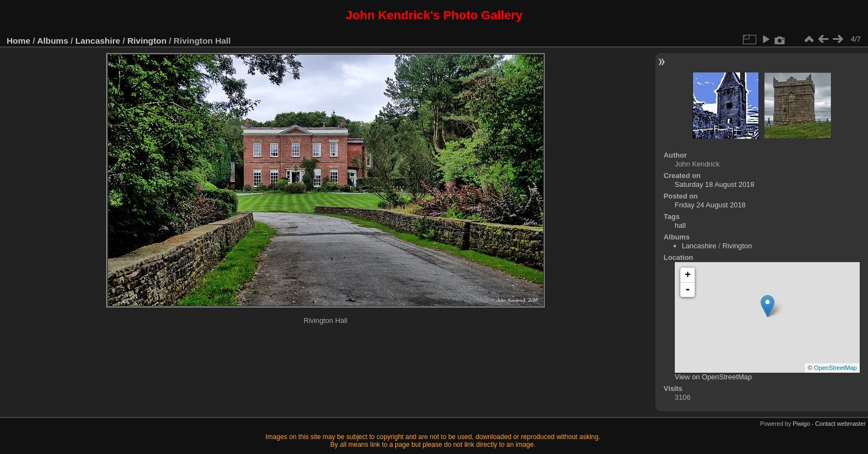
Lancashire (98, 41)
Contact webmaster (841, 424)
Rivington (147, 41)
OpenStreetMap (835, 368)
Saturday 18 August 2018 (715, 184)
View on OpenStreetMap (713, 377)
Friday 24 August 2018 (710, 205)
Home (19, 41)
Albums (53, 41)
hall (680, 225)
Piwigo (801, 424)
